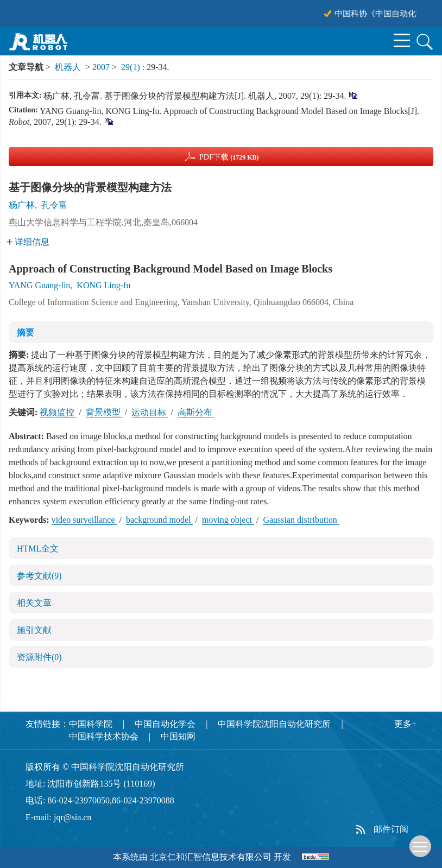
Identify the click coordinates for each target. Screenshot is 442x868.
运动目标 (150, 412)
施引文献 (34, 630)
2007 (101, 67)
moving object (228, 520)
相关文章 (34, 603)
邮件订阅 (391, 829)
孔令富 (54, 205)
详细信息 (28, 242)
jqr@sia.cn (72, 817)
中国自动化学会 (165, 724)
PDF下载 (229, 157)
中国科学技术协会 (104, 736)
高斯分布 (196, 412)
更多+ (405, 724)
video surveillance (84, 520)
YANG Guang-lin (39, 285)
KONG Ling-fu (103, 285)
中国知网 (178, 736)
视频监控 (58, 412)
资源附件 (39, 657)
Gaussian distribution (301, 520)
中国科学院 (91, 724)
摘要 (26, 332)
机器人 (68, 67)
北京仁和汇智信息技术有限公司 (211, 857)
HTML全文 (38, 549)
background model (160, 520)
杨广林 (22, 205)
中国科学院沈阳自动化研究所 (274, 724)
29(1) (132, 67)
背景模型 (104, 412)
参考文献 (39, 576)
